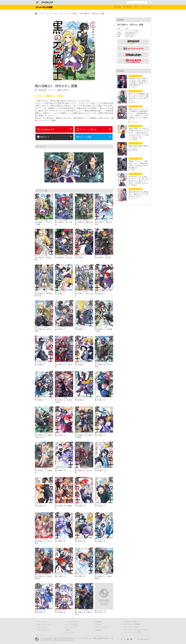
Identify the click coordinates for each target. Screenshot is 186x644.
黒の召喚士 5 (80, 329)
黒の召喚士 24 (60, 612)
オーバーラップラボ (144, 7)
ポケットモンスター (44, 630)
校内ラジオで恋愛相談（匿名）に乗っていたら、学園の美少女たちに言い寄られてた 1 (139, 97)
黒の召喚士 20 (100, 541)
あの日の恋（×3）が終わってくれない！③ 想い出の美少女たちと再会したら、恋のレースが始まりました (139, 180)
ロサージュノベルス (44, 625)
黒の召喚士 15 (40, 506)
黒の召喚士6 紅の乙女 (64, 257)
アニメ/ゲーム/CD (72, 622)
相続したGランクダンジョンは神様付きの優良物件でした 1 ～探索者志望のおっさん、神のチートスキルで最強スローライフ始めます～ (139, 114)
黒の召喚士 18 (60, 541)
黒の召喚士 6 (40, 365)
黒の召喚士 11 (60, 435)
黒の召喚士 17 (100, 506)
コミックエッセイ (72, 625)
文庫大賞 (129, 7)
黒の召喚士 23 (40, 612)
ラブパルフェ (70, 632)
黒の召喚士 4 (60, 329)
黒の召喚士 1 (80, 257)
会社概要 (98, 622)
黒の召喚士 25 (100, 612)
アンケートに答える (87, 129)
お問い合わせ (144, 639)
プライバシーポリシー (103, 627)
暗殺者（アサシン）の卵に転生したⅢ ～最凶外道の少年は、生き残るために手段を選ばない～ (139, 164)
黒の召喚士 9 (80, 400)
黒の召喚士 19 (80, 541)
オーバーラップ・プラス (133, 632)
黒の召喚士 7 (80, 365)
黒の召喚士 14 (100, 470)
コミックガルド (43, 627)
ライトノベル (52, 13)
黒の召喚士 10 (100, 400)
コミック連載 (84, 137)
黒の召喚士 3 (100, 294)
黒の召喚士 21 (60, 576)
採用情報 (98, 630)
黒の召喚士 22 (80, 576)
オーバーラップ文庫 (68, 13)
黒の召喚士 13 (60, 470)
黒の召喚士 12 (100, 435)
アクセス (98, 625)
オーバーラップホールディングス (136, 630)
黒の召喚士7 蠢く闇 (103, 257)
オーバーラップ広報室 (132, 624)
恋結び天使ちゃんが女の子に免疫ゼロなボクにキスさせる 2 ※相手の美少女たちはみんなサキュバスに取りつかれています (139, 133)
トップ (40, 13)
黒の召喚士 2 (60, 294)
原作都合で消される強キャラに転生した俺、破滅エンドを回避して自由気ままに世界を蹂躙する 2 (139, 82)
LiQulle (68, 630)
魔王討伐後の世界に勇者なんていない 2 (139, 147)
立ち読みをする (46, 129)
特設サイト (43, 137)
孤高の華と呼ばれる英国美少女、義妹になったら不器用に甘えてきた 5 (139, 194)
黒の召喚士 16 (80, 506)
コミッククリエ (71, 627)
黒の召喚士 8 (40, 400)
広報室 (119, 7)
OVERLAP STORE (131, 622)
